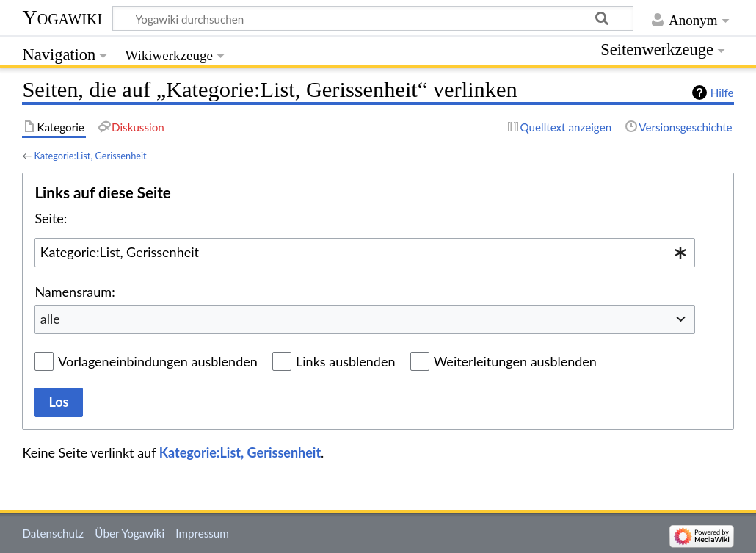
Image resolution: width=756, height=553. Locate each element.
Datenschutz (53, 533)
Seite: (51, 218)
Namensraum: (74, 292)
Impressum (202, 533)
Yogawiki (62, 17)
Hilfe (722, 93)
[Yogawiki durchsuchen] (373, 18)
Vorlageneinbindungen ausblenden (158, 361)
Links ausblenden (345, 361)
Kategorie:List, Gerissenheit (90, 156)
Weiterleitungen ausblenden (515, 361)
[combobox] (365, 253)
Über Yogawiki (130, 533)
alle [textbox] (50, 319)
